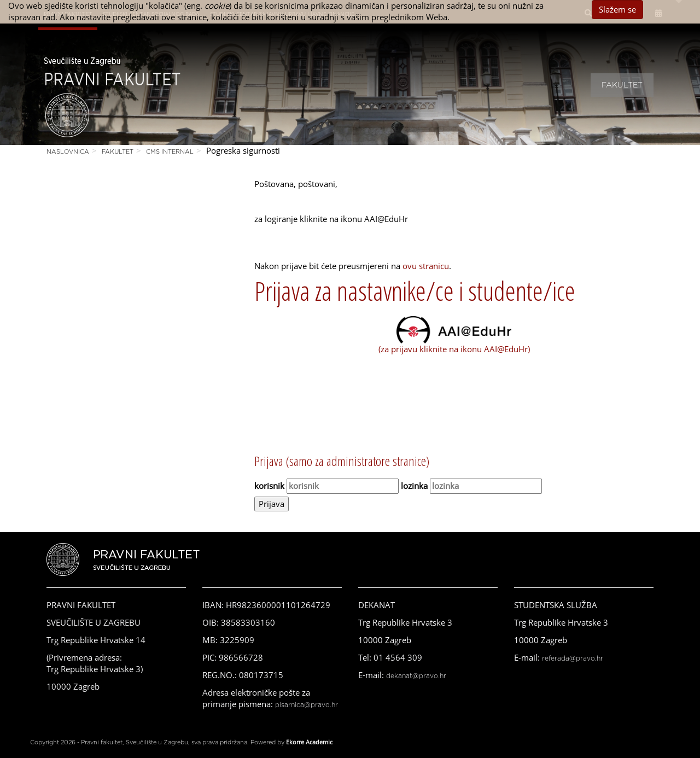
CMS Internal (170, 152)
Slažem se (617, 9)
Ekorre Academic (309, 742)
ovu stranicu (426, 266)
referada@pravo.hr (573, 658)
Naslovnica (68, 152)
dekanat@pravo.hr (416, 676)
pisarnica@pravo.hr (307, 705)
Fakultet (622, 85)
